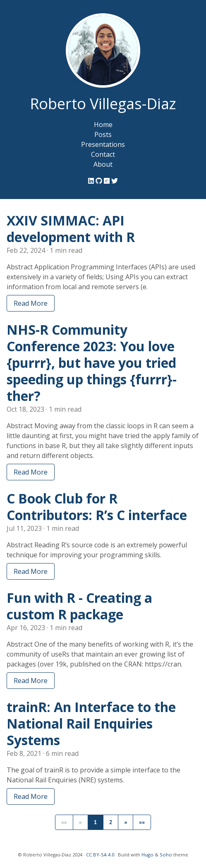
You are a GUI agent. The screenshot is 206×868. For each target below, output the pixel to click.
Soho (166, 855)
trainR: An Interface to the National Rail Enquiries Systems (91, 723)
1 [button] (96, 822)
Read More (31, 303)
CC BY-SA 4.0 (100, 855)
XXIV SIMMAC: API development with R (71, 229)
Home (103, 125)
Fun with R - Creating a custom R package (79, 606)
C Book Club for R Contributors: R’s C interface (97, 507)
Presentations (103, 144)
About (103, 164)
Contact (103, 154)
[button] (126, 822)
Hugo (147, 855)
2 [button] (111, 822)
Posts (103, 134)
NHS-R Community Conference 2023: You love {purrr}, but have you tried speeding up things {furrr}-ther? (92, 363)
